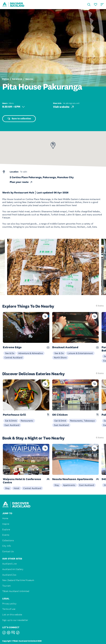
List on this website (12, 615)
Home (5, 518)
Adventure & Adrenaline (31, 353)
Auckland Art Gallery (13, 569)
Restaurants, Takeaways (83, 421)
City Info (7, 546)
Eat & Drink (17, 79)
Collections (8, 540)
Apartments (69, 485)
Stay (7, 488)
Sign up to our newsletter (15, 620)
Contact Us (8, 551)
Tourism (6, 586)
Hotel (17, 488)
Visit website (64, 107)
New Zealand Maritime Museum (18, 580)
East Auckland (12, 425)
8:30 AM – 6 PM (14, 107)
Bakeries (29, 79)
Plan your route (21, 182)
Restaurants (27, 421)
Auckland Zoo (9, 575)
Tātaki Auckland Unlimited (16, 591)
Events (6, 535)
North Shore (60, 357)
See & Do (10, 353)
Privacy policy (9, 604)
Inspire (6, 524)
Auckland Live (9, 564)
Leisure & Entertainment (80, 353)
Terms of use (9, 609)
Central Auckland (14, 357)
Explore (6, 79)
